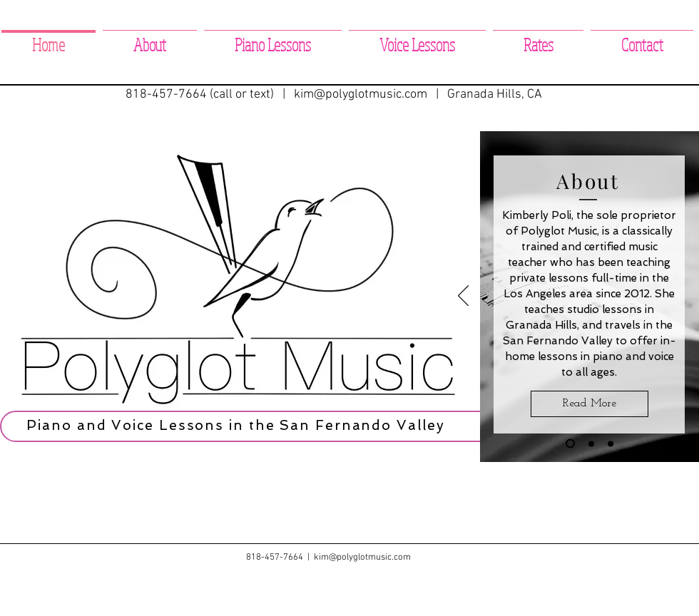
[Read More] (590, 404)
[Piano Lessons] (591, 443)
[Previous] (463, 297)
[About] (570, 444)
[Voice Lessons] (611, 443)
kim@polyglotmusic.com (361, 94)
